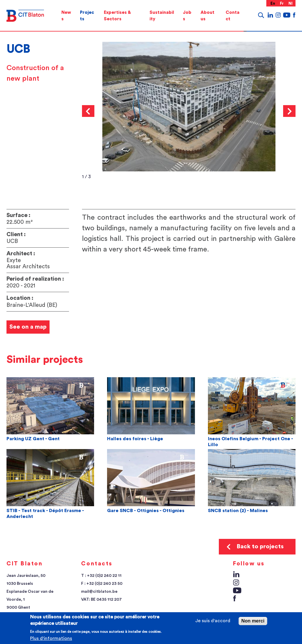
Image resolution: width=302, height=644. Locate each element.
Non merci (253, 621)
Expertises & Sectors (117, 16)
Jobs (187, 16)
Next (289, 111)
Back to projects (260, 547)
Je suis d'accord (213, 621)
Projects (87, 16)
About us (207, 16)
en (273, 3)
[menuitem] (66, 16)
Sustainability (162, 16)
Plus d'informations (51, 638)
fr (282, 3)
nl (291, 3)
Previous (88, 111)
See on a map (28, 327)
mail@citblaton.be (99, 592)
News (66, 16)
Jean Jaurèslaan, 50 (26, 576)
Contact (233, 16)
